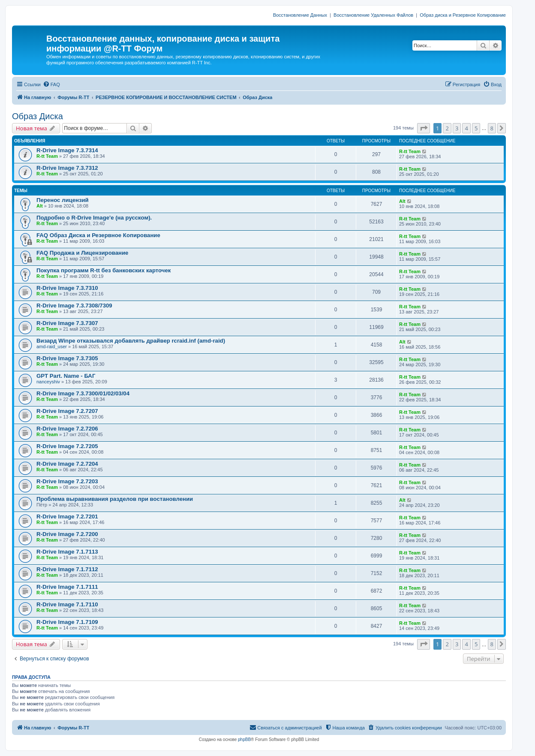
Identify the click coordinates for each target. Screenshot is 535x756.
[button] (424, 128)
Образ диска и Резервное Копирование (463, 15)
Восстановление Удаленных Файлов (373, 15)
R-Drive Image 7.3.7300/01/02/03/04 (83, 393)
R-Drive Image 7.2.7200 (67, 534)
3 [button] (457, 128)
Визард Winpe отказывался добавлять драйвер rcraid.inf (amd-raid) (131, 341)
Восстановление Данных (300, 15)
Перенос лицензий (63, 200)
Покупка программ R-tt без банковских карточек (104, 270)
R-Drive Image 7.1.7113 (67, 552)
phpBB (244, 739)
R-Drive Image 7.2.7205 (67, 446)
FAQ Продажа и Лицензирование (82, 253)
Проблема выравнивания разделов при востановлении (115, 499)
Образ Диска (38, 116)
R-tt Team (47, 156)
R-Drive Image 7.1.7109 (67, 622)
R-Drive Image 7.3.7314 (67, 150)
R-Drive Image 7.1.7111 (67, 587)
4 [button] (466, 128)
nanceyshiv (48, 382)
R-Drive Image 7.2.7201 (67, 517)
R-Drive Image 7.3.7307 (67, 323)
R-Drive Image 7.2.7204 (67, 464)
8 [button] (492, 128)
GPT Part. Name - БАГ (66, 376)
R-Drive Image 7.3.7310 (67, 288)
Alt (40, 206)
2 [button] (447, 128)
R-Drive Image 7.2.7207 (67, 411)
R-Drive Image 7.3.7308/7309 (74, 306)
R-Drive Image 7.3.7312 (67, 168)
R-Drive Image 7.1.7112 (67, 569)
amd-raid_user (52, 346)
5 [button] (476, 128)
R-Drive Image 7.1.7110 (67, 604)
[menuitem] (51, 84)
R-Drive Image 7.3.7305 (67, 358)
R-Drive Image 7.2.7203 (67, 481)
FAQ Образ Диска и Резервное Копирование (98, 235)
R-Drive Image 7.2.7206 (67, 429)
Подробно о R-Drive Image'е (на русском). (94, 218)
